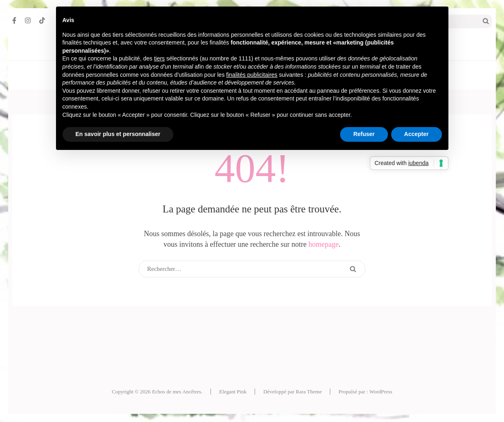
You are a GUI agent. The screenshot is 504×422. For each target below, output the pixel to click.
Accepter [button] (417, 134)
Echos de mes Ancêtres (177, 392)
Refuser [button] (364, 134)
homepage (324, 244)
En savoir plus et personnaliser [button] (118, 134)
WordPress (381, 392)
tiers (159, 58)
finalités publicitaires (252, 75)
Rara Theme (309, 392)
